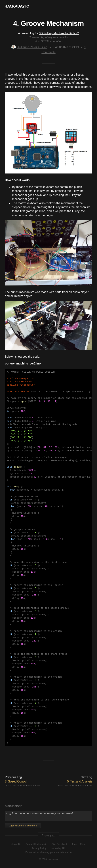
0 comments (34, 785)
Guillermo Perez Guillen (29, 47)
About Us (16, 844)
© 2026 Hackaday (48, 859)
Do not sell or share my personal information (48, 852)
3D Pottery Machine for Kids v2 (59, 33)
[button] (88, 6)
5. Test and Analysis (80, 781)
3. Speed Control (16, 781)
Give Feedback (59, 844)
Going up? (48, 836)
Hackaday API (58, 848)
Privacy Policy (39, 848)
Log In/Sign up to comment (23, 826)
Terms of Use (79, 844)
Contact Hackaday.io (36, 844)
